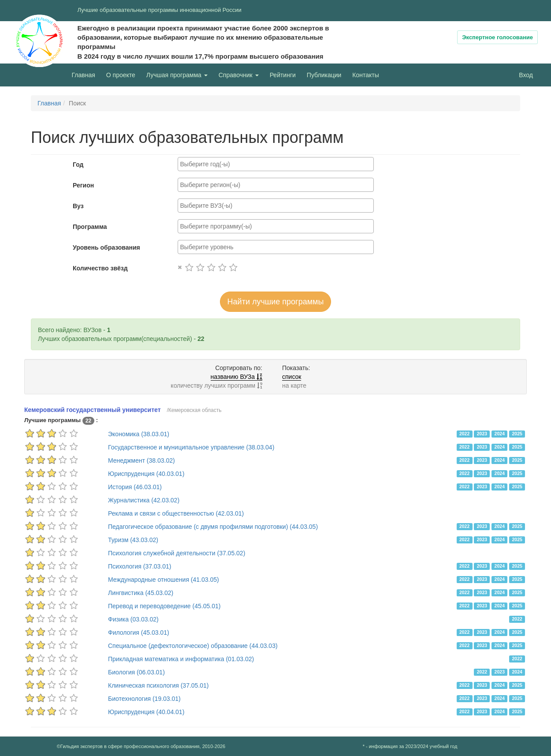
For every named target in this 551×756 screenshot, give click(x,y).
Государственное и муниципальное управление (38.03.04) (191, 447)
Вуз (78, 206)
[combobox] (276, 164)
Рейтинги (283, 75)
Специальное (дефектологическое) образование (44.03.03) (193, 646)
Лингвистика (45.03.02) (141, 593)
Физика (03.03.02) (133, 619)
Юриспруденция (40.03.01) (146, 474)
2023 (482, 434)
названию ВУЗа (236, 377)
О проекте (123, 74)
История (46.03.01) (135, 487)
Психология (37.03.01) (140, 566)
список (292, 377)
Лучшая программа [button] (177, 75)
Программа (90, 227)
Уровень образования (106, 247)
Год (78, 165)
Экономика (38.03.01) (139, 434)
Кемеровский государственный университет (93, 410)
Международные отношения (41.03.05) (164, 580)
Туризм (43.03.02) (133, 540)
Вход (526, 75)
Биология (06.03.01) (136, 672)
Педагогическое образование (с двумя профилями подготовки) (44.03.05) (213, 527)
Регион (83, 185)
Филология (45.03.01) (139, 632)
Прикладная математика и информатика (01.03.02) (181, 659)
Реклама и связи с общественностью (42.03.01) (176, 513)
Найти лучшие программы (276, 302)
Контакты (365, 75)
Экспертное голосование (497, 37)
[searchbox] (276, 164)
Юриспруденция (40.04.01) (146, 712)
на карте (294, 385)
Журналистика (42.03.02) (144, 500)
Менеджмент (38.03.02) (141, 460)
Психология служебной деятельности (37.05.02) (177, 553)
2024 (500, 434)
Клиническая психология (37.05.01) (158, 685)
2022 (464, 434)
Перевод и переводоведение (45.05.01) (164, 606)
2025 (517, 434)
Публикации (324, 75)
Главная (84, 75)
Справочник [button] (239, 75)
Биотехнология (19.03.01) (144, 699)
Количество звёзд (100, 268)
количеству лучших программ (216, 385)
